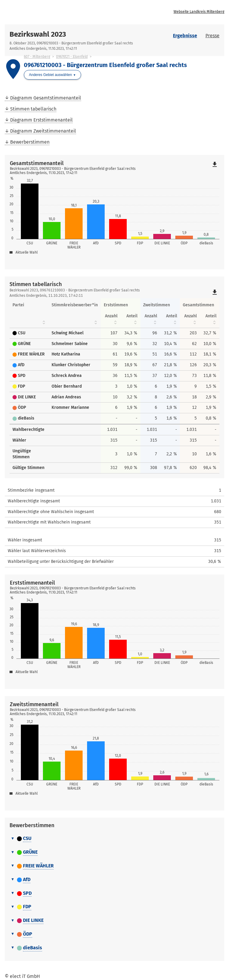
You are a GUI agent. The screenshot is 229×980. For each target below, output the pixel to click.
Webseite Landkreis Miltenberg (199, 12)
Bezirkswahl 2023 (38, 34)
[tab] (114, 839)
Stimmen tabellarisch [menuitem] (33, 109)
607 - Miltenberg (37, 57)
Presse (212, 36)
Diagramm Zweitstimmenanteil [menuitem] (43, 131)
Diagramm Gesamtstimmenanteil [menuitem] (46, 98)
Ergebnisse (185, 36)
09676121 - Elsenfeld (72, 57)
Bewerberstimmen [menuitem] (30, 142)
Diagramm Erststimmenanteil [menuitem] (41, 120)
